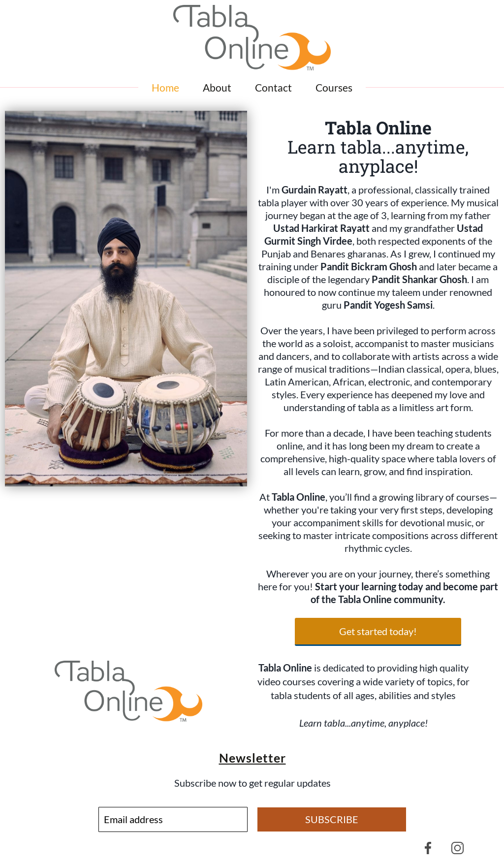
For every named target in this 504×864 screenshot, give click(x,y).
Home (165, 87)
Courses (334, 87)
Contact (273, 87)
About (217, 87)
